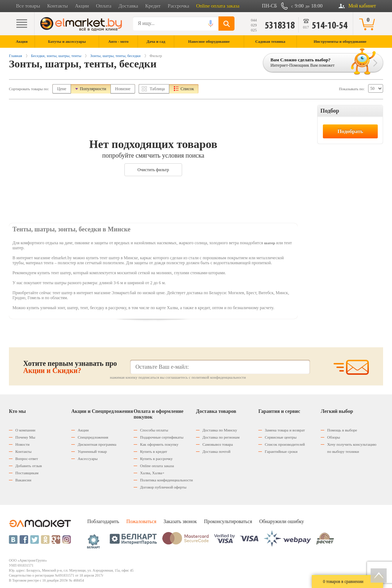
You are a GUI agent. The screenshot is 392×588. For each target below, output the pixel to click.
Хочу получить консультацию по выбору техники (352, 448)
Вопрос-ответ (27, 459)
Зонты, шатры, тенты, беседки (115, 56)
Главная (16, 56)
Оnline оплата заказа (157, 466)
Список (187, 89)
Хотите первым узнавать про (70, 367)
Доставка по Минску (220, 430)
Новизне (123, 89)
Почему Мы (25, 437)
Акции (82, 6)
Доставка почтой (216, 451)
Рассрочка (179, 6)
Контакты (57, 6)
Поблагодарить (103, 521)
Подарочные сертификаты (162, 437)
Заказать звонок (180, 521)
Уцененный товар (92, 451)
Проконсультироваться (228, 521)
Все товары (28, 6)
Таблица (157, 89)
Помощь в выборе (342, 430)
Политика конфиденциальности (166, 480)
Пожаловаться (141, 521)
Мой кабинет (362, 6)
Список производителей (285, 444)
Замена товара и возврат (285, 430)
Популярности (93, 89)
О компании (25, 430)
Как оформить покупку (159, 444)
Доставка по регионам (221, 437)
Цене (62, 89)
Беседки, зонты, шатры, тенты (56, 56)
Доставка (128, 6)
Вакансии (23, 480)
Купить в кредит (154, 451)
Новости (22, 444)
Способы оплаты (154, 430)
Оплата (104, 6)
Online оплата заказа (218, 6)
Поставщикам (27, 473)
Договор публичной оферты (163, 487)
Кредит (153, 6)
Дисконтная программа (97, 444)
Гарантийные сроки (281, 451)
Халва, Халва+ (152, 473)
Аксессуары (88, 459)
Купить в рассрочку (156, 459)
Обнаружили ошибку (282, 521)
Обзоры (334, 437)
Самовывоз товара (218, 444)
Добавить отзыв (29, 466)
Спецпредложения (93, 437)
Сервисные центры (281, 437)
